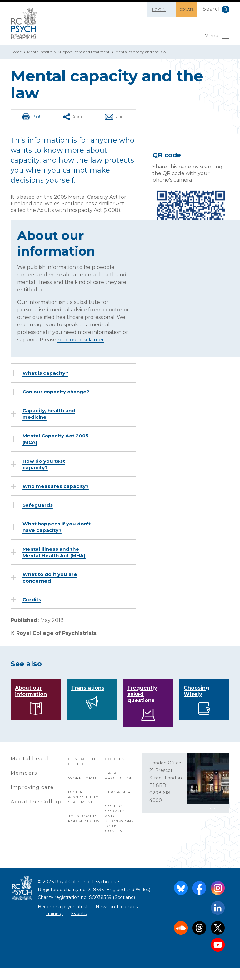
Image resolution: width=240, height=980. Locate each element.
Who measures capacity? (44, 495)
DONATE (183, 10)
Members (24, 785)
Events (79, 926)
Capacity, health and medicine (51, 420)
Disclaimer (118, 804)
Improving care (32, 800)
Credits (33, 612)
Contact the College (83, 774)
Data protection (119, 788)
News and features (117, 919)
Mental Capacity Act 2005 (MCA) (50, 445)
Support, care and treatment (84, 52)
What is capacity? (47, 372)
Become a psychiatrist (63, 919)
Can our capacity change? (46, 394)
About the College (37, 814)
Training (54, 926)
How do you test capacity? (45, 470)
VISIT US (219, 821)
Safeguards (39, 517)
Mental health (40, 52)
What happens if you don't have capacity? (51, 539)
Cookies (115, 771)
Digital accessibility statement (83, 809)
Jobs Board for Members (84, 831)
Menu (216, 37)
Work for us (84, 790)
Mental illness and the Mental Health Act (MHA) (56, 565)
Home (16, 52)
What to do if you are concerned (52, 590)
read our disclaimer (82, 339)
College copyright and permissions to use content (119, 831)
